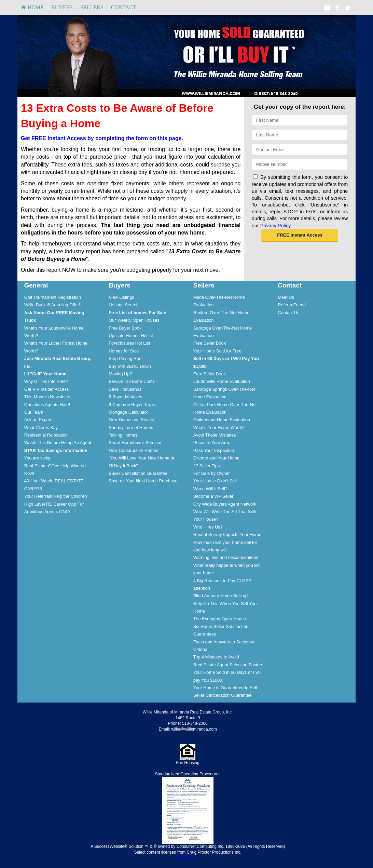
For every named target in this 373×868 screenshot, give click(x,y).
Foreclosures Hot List (129, 343)
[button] (300, 236)
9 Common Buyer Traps (132, 405)
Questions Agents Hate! (47, 405)
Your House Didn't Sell (215, 481)
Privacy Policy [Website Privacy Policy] (276, 226)
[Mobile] (300, 164)
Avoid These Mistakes (215, 435)
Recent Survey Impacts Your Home (227, 535)
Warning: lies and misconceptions (226, 557)
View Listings (121, 297)
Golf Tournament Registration (53, 297)
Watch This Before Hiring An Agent (58, 443)
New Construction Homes (133, 450)
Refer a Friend (292, 305)
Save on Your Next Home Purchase (143, 481)
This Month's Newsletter (47, 397)
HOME (32, 7)
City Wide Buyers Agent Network (225, 504)
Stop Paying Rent (126, 358)
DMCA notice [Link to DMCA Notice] (188, 858)
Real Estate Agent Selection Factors (228, 665)
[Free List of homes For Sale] (137, 313)
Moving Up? (120, 374)
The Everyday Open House (220, 619)
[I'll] (45, 374)
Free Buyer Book (125, 328)
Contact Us (288, 313)
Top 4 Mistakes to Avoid (216, 657)
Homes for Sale (124, 351)
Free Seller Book (210, 343)
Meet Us (286, 297)
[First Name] (300, 120)
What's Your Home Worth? (219, 428)
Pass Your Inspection (214, 450)
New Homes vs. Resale (131, 420)
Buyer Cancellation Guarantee (138, 473)
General (36, 285)
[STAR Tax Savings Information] (56, 450)
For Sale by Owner (212, 473)
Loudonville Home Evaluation (222, 381)
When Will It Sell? (210, 489)
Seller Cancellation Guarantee (223, 695)
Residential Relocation (46, 435)
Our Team (34, 412)
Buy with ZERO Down (130, 366)
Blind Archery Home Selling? (221, 596)
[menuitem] (32, 8)
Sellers (92, 7)
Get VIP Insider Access (47, 389)
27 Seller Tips (207, 466)
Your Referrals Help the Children (56, 496)
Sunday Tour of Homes (131, 428)
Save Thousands (125, 389)
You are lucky (37, 458)
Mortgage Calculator (128, 412)
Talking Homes (123, 435)
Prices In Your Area (212, 443)
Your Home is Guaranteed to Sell (225, 688)
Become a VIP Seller (213, 496)
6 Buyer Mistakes (125, 397)
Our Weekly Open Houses (134, 320)
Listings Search (124, 305)
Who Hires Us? (208, 527)
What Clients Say (41, 428)
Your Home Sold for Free (217, 351)
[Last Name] (300, 135)
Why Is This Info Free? (46, 381)
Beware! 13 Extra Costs (132, 381)
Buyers (62, 7)
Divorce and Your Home (216, 458)
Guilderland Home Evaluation (222, 420)
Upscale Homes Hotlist (131, 336)
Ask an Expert (38, 420)
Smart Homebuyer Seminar (135, 443)
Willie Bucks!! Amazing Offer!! (53, 305)
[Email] (300, 150)
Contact (124, 7)
